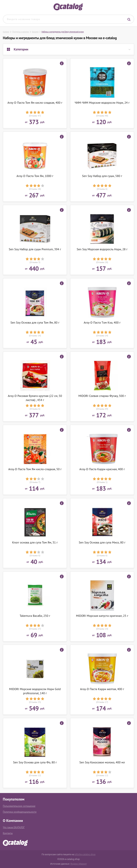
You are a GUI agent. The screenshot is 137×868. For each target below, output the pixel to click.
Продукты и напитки (21, 32)
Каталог (6, 32)
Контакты (8, 833)
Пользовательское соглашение (19, 806)
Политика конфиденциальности (20, 812)
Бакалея (35, 32)
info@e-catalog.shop (85, 854)
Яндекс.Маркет (79, 864)
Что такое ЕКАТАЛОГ (14, 827)
